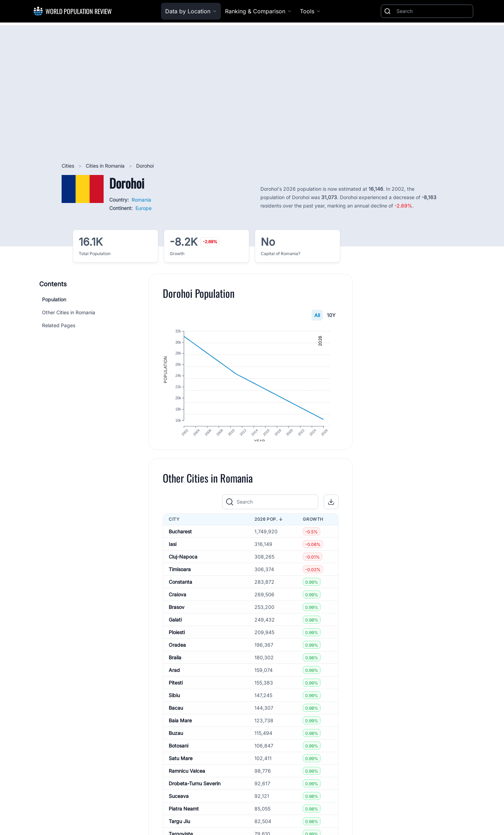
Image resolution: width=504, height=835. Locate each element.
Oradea (177, 650)
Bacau (176, 713)
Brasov (177, 613)
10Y (331, 315)
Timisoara (180, 575)
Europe (143, 208)
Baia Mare (180, 726)
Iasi (173, 550)
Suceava (179, 802)
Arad (174, 676)
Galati (175, 625)
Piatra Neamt (184, 814)
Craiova (177, 600)
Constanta (180, 587)
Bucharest (180, 537)
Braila (175, 663)
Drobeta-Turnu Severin (195, 789)
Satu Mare (181, 764)
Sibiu (174, 701)
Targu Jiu (179, 827)
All (317, 315)
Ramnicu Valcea (187, 776)
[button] (331, 508)
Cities (69, 166)
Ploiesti (177, 638)
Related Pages (59, 325)
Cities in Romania (106, 166)
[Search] (433, 11)
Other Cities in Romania (69, 312)
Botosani (178, 751)
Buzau (176, 739)
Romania (141, 200)
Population (54, 299)
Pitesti (176, 688)
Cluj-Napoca (183, 562)
